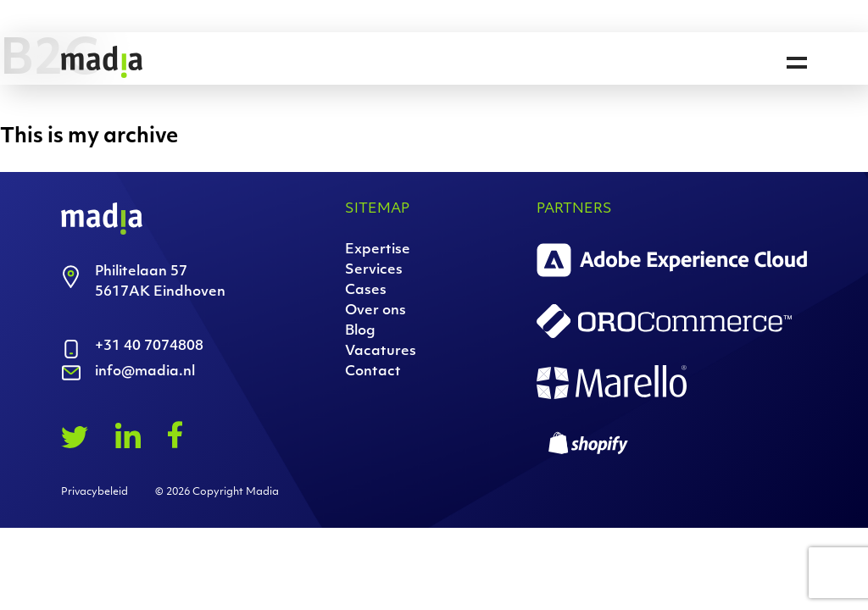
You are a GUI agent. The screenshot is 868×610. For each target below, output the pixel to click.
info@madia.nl (145, 372)
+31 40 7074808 (149, 347)
